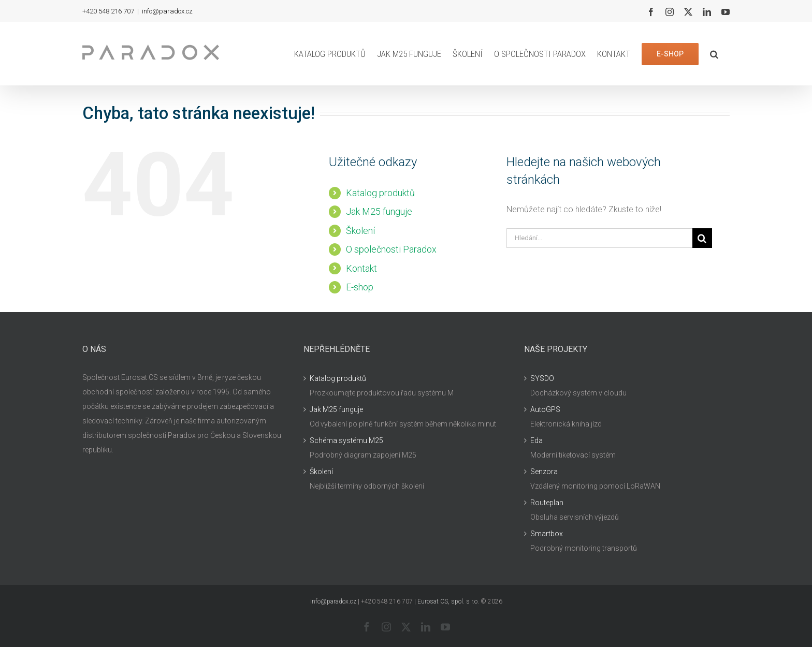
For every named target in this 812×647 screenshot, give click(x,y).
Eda (536, 440)
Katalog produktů (380, 193)
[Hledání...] (599, 238)
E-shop (360, 287)
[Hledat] (702, 238)
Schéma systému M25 (346, 440)
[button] (714, 54)
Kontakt (361, 268)
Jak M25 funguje (379, 211)
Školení (360, 231)
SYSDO (542, 378)
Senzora (544, 472)
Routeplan (547, 503)
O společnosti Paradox (391, 249)
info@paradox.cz (167, 11)
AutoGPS (545, 409)
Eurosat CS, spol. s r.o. (448, 601)
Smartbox (547, 534)
